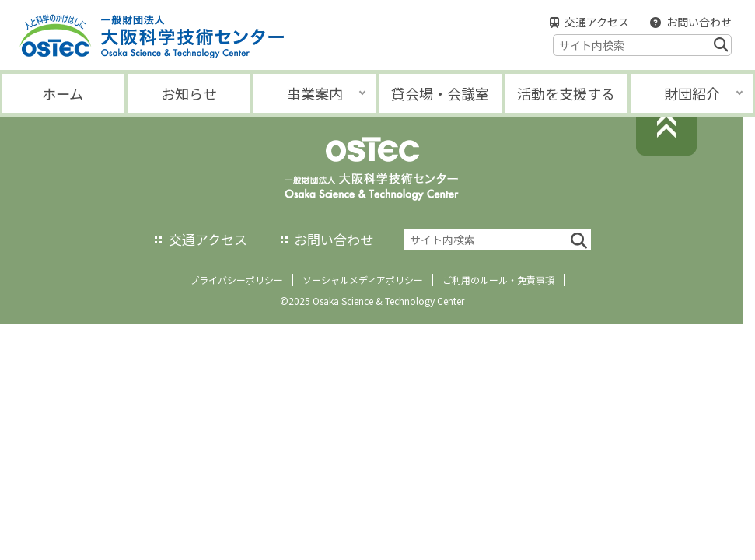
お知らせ (189, 93)
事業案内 (315, 93)
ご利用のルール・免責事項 (498, 280)
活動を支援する (566, 93)
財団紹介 (692, 93)
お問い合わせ (699, 22)
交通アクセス (597, 22)
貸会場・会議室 (440, 93)
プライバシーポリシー (236, 280)
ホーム (63, 93)
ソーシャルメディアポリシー (363, 280)
